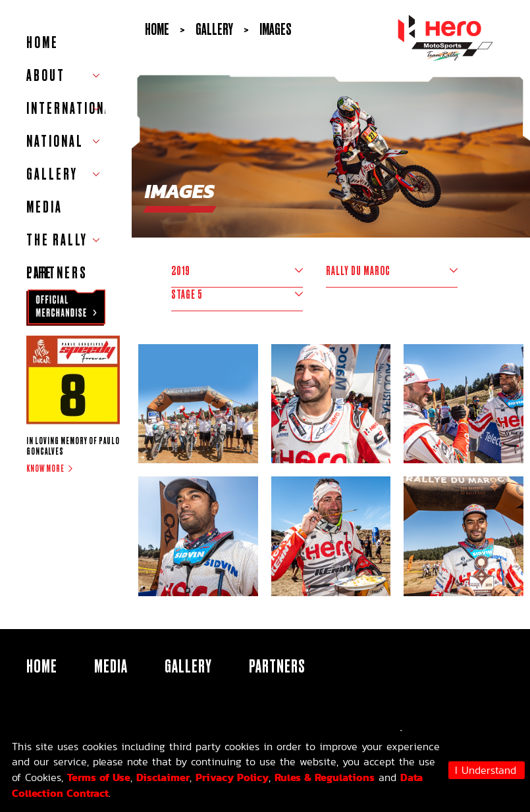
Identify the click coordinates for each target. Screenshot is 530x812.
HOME (42, 42)
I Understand (486, 770)
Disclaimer (163, 777)
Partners (57, 273)
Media (44, 207)
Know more (45, 469)
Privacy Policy (232, 777)
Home (157, 29)
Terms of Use (99, 777)
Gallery (188, 666)
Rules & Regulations (325, 777)
